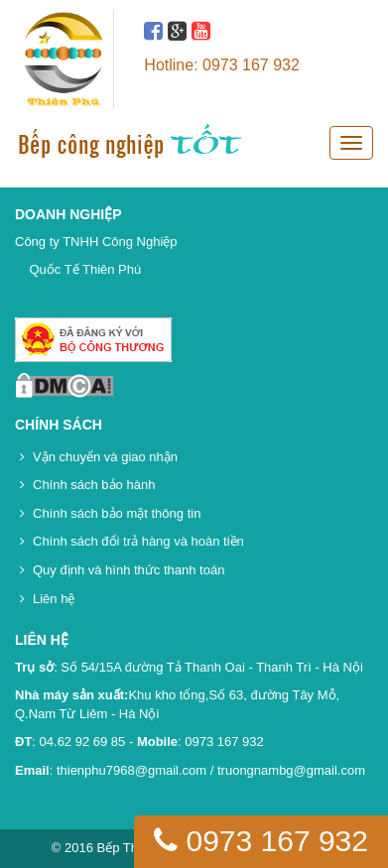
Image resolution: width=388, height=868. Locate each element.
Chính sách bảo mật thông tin (117, 513)
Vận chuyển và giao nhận (105, 457)
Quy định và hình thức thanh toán (129, 570)
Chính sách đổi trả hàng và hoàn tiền (138, 541)
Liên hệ (54, 599)
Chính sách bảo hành (94, 485)
